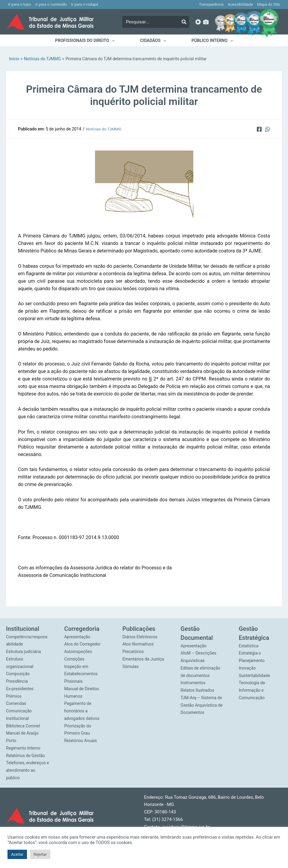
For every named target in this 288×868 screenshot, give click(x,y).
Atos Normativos (138, 644)
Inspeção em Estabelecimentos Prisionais (81, 674)
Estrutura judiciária (24, 652)
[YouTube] (198, 22)
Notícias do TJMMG (104, 129)
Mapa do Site (269, 4)
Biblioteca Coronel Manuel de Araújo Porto (23, 733)
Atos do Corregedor (82, 644)
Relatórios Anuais (80, 741)
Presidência (17, 681)
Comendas (16, 703)
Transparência (211, 4)
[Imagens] (206, 22)
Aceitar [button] (17, 854)
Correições (74, 659)
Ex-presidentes (20, 689)
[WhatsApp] (268, 129)
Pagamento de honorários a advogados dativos (82, 711)
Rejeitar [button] (40, 854)
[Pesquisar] (184, 22)
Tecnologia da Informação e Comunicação (252, 690)
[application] (115, 40)
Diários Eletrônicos (140, 637)
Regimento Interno (23, 748)
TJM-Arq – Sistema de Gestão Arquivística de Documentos (202, 705)
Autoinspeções (78, 652)
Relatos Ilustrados (197, 690)
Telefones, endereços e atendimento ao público (27, 770)
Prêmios (14, 696)
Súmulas (130, 667)
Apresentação (77, 637)
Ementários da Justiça (143, 659)
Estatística (249, 646)
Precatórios (133, 652)
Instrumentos (193, 683)
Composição (18, 674)
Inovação (247, 668)
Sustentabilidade (254, 676)
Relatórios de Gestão (25, 756)
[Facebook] (259, 129)
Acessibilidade (240, 4)
